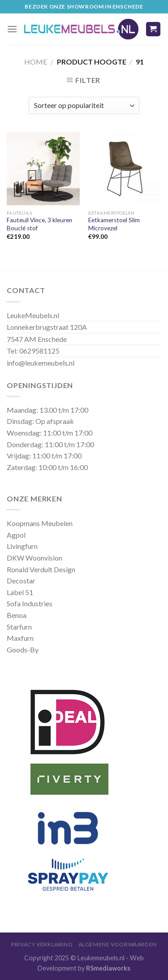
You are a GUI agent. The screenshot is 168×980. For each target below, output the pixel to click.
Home (36, 62)
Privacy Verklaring (42, 944)
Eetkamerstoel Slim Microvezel (114, 224)
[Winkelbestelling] (84, 106)
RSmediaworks (108, 968)
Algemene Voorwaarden (118, 944)
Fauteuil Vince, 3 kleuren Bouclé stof (39, 224)
